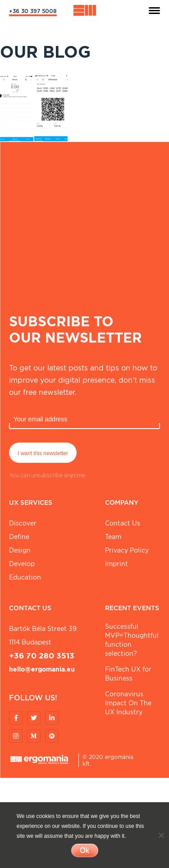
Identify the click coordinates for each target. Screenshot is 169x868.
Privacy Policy (127, 550)
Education (25, 577)
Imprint (116, 564)
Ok (84, 850)
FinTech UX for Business (128, 674)
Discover (23, 523)
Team (113, 537)
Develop (22, 564)
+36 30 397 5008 (33, 11)
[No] (161, 835)
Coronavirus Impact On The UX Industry (128, 703)
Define (19, 537)
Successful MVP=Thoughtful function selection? (132, 640)
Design (20, 550)
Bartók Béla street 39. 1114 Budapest (43, 635)
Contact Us (123, 523)
